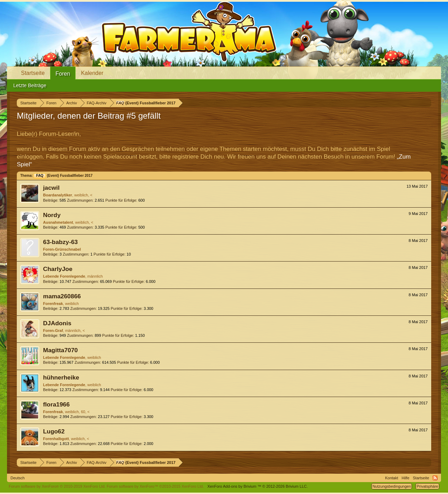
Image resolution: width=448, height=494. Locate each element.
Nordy (52, 215)
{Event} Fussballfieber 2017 (63, 176)
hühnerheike (61, 377)
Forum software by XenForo (57, 486)
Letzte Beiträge (30, 85)
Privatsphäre (427, 486)
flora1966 (56, 404)
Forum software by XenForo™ (155, 486)
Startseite (33, 73)
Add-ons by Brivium (257, 486)
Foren (63, 74)
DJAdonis (57, 323)
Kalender (92, 73)
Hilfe (406, 478)
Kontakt (391, 478)
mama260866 (62, 296)
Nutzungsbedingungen (392, 486)
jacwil (51, 188)
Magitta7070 (60, 350)
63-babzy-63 (60, 242)
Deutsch (17, 478)
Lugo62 (54, 431)
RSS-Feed (435, 478)
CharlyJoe (58, 269)
